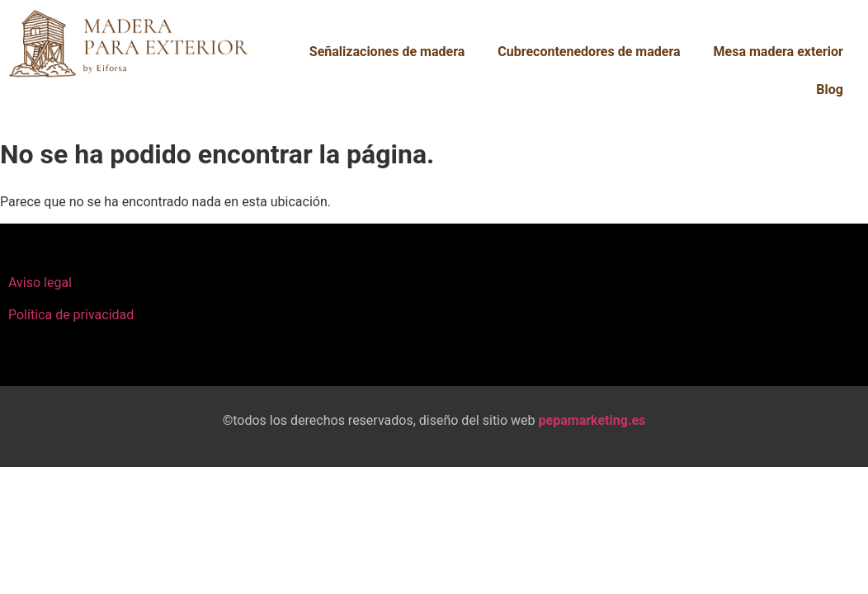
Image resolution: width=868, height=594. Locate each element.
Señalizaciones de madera (387, 52)
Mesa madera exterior (778, 52)
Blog (830, 90)
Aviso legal (40, 283)
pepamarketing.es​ (592, 420)
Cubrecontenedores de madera (589, 52)
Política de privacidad (71, 315)
